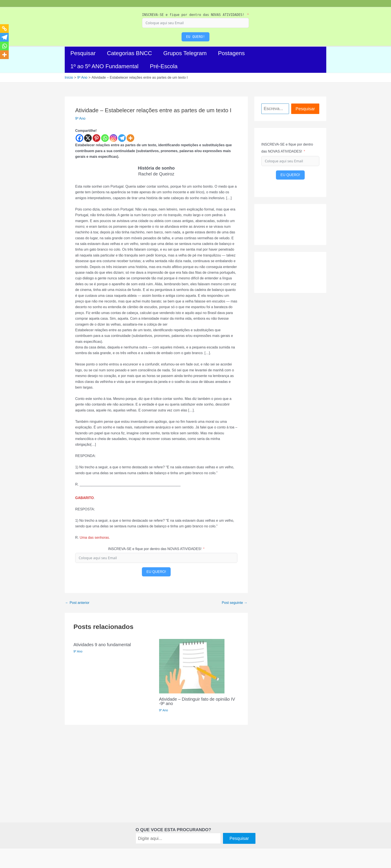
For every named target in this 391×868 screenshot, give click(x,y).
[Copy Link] (4, 29)
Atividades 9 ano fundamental (102, 645)
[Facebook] (79, 138)
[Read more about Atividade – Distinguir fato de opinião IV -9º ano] (192, 666)
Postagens (231, 53)
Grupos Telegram (185, 53)
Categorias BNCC (130, 53)
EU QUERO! (196, 37)
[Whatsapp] (105, 138)
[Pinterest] (96, 138)
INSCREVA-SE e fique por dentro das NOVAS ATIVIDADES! (193, 15)
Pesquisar (83, 53)
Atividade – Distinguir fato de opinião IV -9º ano (197, 701)
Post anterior (77, 603)
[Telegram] (122, 138)
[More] (130, 138)
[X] (88, 138)
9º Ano (80, 118)
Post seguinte (235, 603)
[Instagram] (113, 138)
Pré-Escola (164, 66)
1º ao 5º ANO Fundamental (104, 66)
